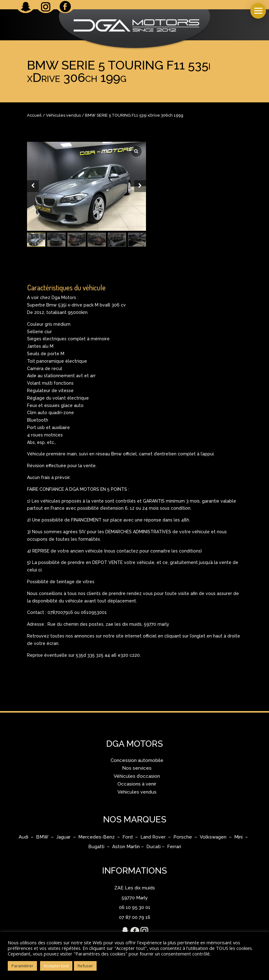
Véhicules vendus (63, 115)
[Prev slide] (33, 186)
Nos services (137, 768)
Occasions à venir (137, 784)
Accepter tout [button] (56, 966)
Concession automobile (137, 760)
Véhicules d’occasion (137, 776)
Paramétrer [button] (22, 966)
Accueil (34, 115)
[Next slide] (140, 186)
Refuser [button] (85, 966)
